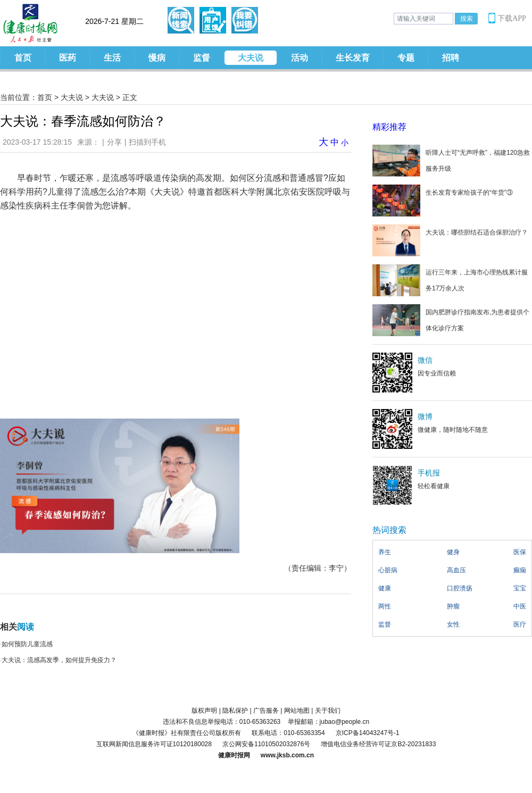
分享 (114, 142)
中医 (520, 606)
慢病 (157, 58)
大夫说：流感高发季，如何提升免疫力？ (59, 660)
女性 (453, 624)
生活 (112, 58)
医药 (68, 58)
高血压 (456, 570)
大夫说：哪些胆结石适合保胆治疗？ (477, 232)
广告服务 (266, 711)
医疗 (520, 624)
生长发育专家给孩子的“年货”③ (469, 193)
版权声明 (204, 711)
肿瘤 (453, 606)
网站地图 (297, 711)
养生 (385, 552)
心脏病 (388, 570)
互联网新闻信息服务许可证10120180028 (154, 744)
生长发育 (353, 58)
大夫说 (251, 58)
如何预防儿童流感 (27, 644)
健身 (453, 552)
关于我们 (328, 711)
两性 (385, 606)
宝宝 (520, 588)
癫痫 (520, 570)
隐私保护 (235, 711)
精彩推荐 (389, 127)
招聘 (451, 58)
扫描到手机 (147, 142)
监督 (202, 58)
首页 (23, 58)
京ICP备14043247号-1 (368, 733)
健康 (385, 588)
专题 (406, 58)
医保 (520, 552)
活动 (300, 58)
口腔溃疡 (460, 588)
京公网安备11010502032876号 (266, 744)
